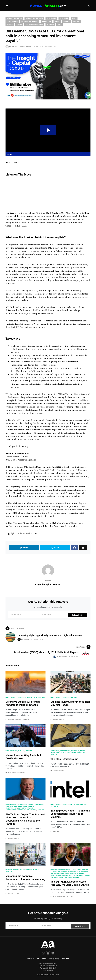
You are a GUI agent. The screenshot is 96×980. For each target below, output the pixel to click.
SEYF (8, 307)
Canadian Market (11, 804)
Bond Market (51, 18)
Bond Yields (64, 18)
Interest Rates (17, 806)
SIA (71, 804)
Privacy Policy (54, 959)
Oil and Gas (81, 753)
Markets (66, 21)
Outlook (76, 21)
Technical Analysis (79, 804)
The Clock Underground (64, 759)
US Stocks (50, 25)
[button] (7, 6)
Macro (53, 753)
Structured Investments (34, 25)
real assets (80, 875)
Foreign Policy (65, 751)
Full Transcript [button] (13, 162)
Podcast (10, 25)
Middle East (67, 753)
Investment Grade (63, 873)
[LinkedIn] (53, 953)
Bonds (74, 18)
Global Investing (83, 872)
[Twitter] (43, 953)
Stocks (19, 25)
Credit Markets (12, 21)
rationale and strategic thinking (35, 394)
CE (38, 959)
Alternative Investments (34, 18)
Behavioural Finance (13, 870)
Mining (74, 753)
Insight (57, 21)
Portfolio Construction (14, 810)
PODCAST (31, 959)
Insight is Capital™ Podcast (48, 584)
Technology (55, 877)
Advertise (65, 959)
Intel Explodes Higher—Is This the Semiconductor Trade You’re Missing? (70, 814)
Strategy (34, 697)
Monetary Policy (11, 808)
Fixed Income (46, 21)
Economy (31, 804)
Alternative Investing (14, 18)
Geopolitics (75, 751)
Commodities (55, 751)
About (44, 959)
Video (59, 25)
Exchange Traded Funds (30, 21)
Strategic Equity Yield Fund (28, 356)
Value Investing (73, 877)
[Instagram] (48, 953)
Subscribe (76, 614)
